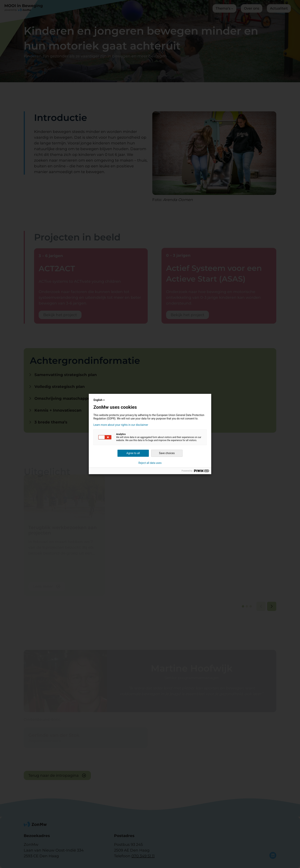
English (99, 400)
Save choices (167, 453)
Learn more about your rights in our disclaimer (121, 425)
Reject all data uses (150, 463)
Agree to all (133, 453)
